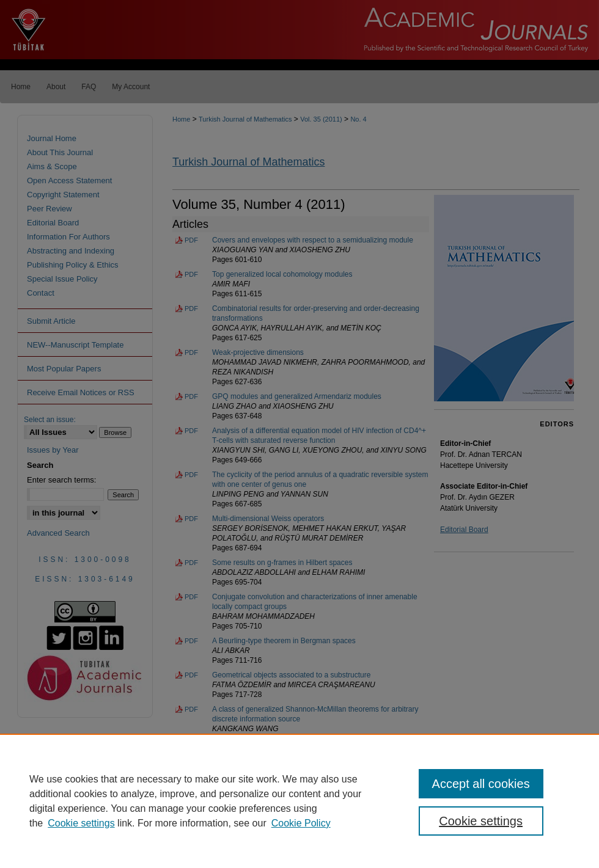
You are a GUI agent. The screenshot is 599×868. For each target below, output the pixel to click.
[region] (299, 801)
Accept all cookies (481, 784)
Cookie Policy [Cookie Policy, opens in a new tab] (301, 823)
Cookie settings (81, 823)
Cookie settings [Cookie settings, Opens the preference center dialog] (481, 821)
